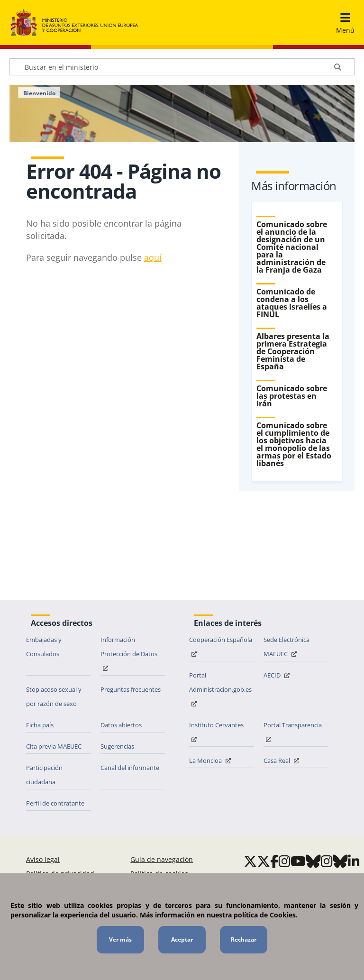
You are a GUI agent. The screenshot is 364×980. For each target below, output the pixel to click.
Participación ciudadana (44, 775)
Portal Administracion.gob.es (220, 689)
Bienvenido (39, 93)
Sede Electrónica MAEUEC (287, 647)
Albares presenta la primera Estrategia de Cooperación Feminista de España (293, 351)
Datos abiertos (121, 725)
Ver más (120, 939)
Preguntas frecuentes (131, 689)
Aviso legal (43, 859)
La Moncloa (211, 760)
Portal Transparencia (293, 731)
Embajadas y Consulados (44, 647)
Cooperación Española (221, 646)
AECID (278, 675)
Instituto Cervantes (216, 731)
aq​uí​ (153, 257)
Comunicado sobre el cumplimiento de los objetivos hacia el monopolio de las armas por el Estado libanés (294, 444)
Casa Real (282, 760)
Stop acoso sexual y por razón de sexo (54, 696)
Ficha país (40, 725)
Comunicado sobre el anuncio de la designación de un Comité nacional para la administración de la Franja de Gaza (292, 247)
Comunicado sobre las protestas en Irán (292, 396)
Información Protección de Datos (129, 653)
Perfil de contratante (55, 803)
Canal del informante (130, 768)
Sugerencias (117, 746)
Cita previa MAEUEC (54, 746)
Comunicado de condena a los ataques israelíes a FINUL (292, 303)
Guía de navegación (162, 859)
